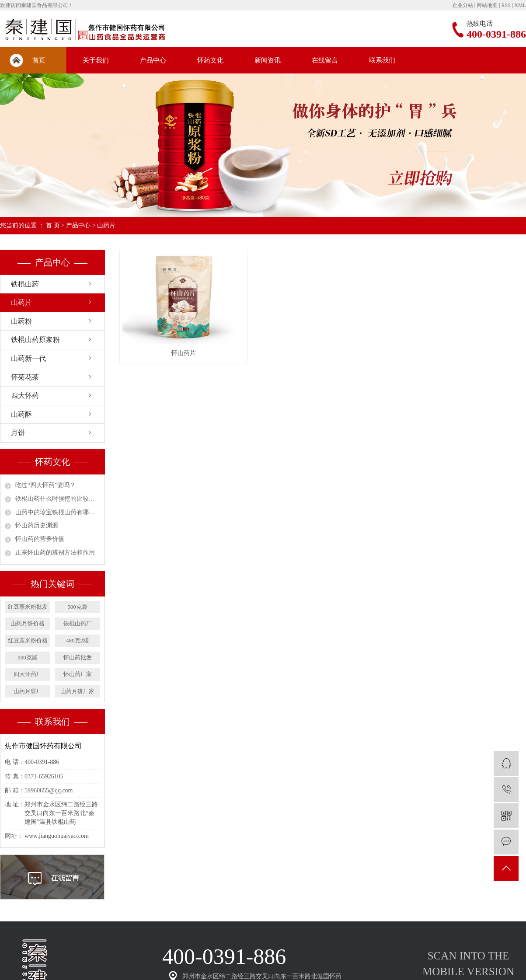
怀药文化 (210, 60)
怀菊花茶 (25, 377)
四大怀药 (25, 396)
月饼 (18, 433)
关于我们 (96, 60)
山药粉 (21, 321)
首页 (39, 60)
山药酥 (21, 414)
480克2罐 (77, 640)
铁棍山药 (25, 284)
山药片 (106, 225)
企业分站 (463, 5)
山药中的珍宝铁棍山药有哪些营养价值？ (58, 512)
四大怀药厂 (28, 674)
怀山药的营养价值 (40, 539)
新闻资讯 (268, 60)
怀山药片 (184, 353)
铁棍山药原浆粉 (35, 340)
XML (520, 5)
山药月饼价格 (28, 623)
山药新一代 (28, 358)
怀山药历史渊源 (37, 525)
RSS (506, 5)
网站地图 (487, 5)
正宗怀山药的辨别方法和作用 (55, 553)
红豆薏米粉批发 (28, 607)
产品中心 (153, 60)
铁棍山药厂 (78, 623)
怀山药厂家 (78, 674)
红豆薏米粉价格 (28, 640)
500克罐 (28, 657)
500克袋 (77, 607)
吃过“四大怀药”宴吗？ (45, 485)
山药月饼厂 (28, 691)
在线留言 (325, 60)
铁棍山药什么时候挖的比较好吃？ (58, 499)
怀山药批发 (78, 657)
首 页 (53, 225)
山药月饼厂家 (77, 691)
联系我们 (382, 60)
